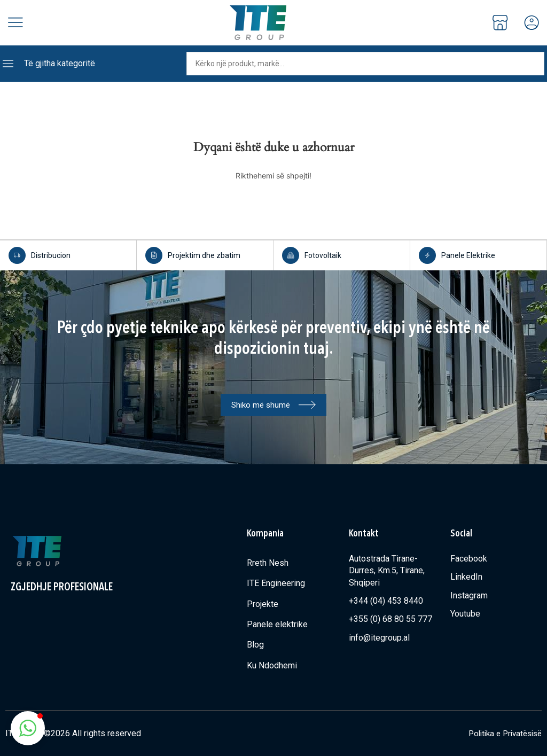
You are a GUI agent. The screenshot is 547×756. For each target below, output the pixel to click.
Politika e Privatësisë (501, 733)
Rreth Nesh (268, 562)
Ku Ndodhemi (272, 665)
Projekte (263, 603)
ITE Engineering (276, 583)
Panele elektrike (277, 624)
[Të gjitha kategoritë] (8, 64)
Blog (255, 644)
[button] (28, 728)
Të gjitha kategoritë (60, 63)
